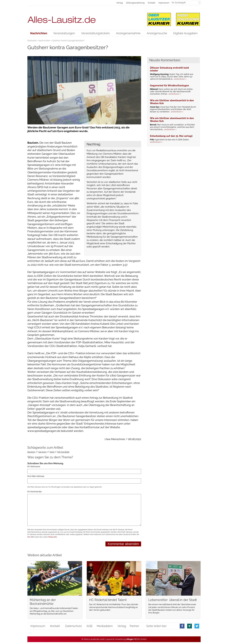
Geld (52, 452)
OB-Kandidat (63, 452)
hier (29, 537)
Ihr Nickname (34, 466)
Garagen (42, 452)
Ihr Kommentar (35, 492)
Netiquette (53, 537)
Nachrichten (44, 41)
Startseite (32, 41)
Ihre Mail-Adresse (36, 476)
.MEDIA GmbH (137, 639)
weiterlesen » (180, 79)
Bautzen (31, 452)
